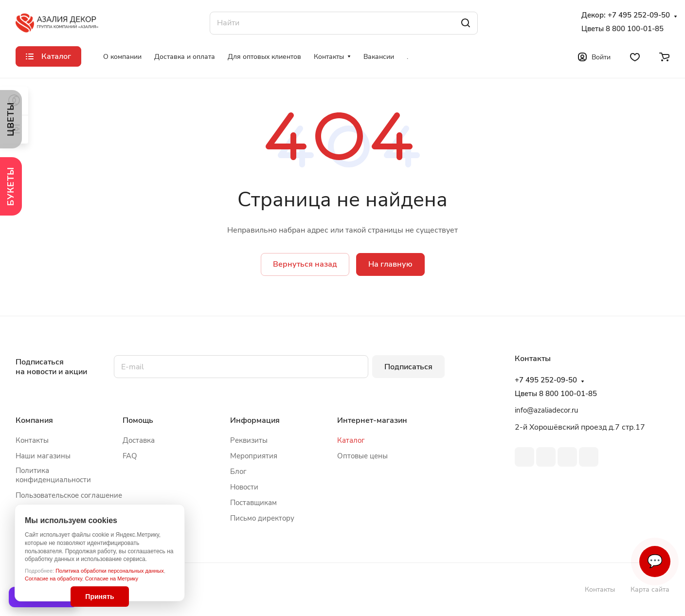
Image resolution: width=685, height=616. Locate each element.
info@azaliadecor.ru (546, 410)
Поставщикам (253, 503)
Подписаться (408, 367)
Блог (238, 471)
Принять (99, 597)
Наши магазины (43, 456)
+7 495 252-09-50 (639, 15)
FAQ (130, 456)
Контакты (32, 440)
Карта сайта (650, 589)
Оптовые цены (362, 456)
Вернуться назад (305, 264)
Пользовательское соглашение (69, 495)
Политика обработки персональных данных (110, 571)
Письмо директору (262, 518)
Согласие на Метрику (112, 579)
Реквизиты (249, 440)
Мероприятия (254, 456)
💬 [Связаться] (655, 561)
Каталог (351, 440)
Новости (244, 487)
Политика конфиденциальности (53, 475)
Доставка (139, 440)
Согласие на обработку (54, 579)
